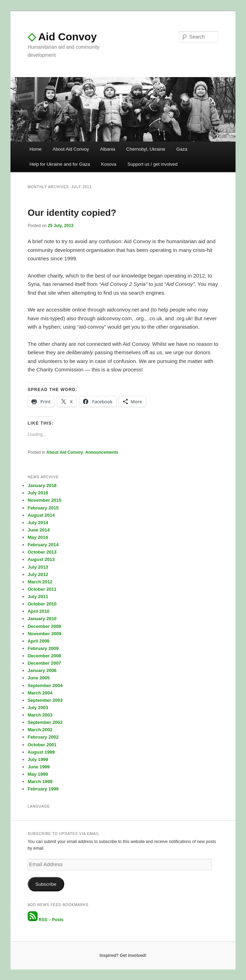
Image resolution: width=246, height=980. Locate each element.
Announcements (102, 452)
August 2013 (41, 559)
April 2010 (39, 611)
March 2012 (40, 582)
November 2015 (45, 500)
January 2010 (42, 619)
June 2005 (39, 678)
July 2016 (38, 493)
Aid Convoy (62, 37)
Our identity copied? (72, 213)
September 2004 (45, 686)
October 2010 (42, 604)
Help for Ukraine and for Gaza (60, 164)
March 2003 (40, 715)
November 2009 (45, 634)
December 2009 (44, 626)
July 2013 (38, 567)
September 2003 (45, 700)
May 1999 (38, 774)
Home (36, 149)
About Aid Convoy (71, 149)
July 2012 (38, 574)
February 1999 (43, 789)
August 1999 (41, 752)
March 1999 (40, 782)
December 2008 (44, 656)
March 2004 (40, 693)
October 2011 (42, 589)
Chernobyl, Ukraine (146, 149)
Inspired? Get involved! (123, 955)
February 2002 (43, 737)
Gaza (182, 149)
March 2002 (40, 730)
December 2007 (44, 663)
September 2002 (45, 722)
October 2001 (42, 745)
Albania (108, 149)
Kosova (109, 164)
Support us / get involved (152, 164)
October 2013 (42, 552)
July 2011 (38, 597)
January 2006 (42, 670)
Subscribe (46, 884)
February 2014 (43, 545)
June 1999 (39, 767)
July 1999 (38, 759)
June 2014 (39, 530)
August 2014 (41, 515)
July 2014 (38, 523)
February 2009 (43, 648)
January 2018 (42, 485)
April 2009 (39, 641)
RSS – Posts (46, 920)
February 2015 (43, 508)
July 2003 (38, 708)
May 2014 (38, 537)
